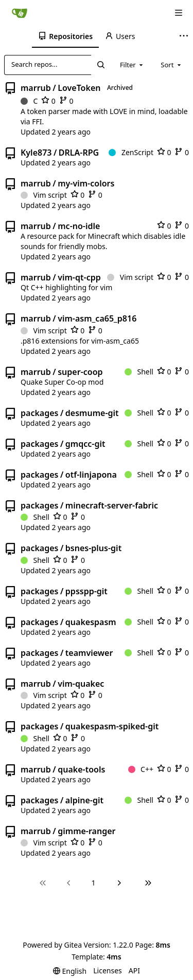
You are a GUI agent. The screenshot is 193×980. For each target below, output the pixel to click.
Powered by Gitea (52, 945)
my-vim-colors (86, 183)
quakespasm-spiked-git (112, 726)
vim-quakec (81, 684)
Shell (139, 372)
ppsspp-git (86, 591)
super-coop (80, 372)
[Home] (20, 13)
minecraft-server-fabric (112, 505)
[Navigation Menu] (179, 13)
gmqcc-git (85, 444)
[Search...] (100, 65)
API (134, 970)
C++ (141, 769)
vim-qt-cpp (79, 277)
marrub (36, 88)
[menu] (70, 971)
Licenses (108, 970)
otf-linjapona (91, 475)
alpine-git (84, 800)
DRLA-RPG (79, 153)
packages (39, 413)
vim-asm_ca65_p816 (97, 318)
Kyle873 (36, 153)
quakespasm (91, 622)
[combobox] (132, 65)
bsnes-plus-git (93, 548)
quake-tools (81, 769)
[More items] (185, 36)
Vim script (44, 195)
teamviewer (89, 653)
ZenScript (131, 152)
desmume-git (92, 413)
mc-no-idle (79, 226)
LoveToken (79, 88)
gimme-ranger (86, 831)
